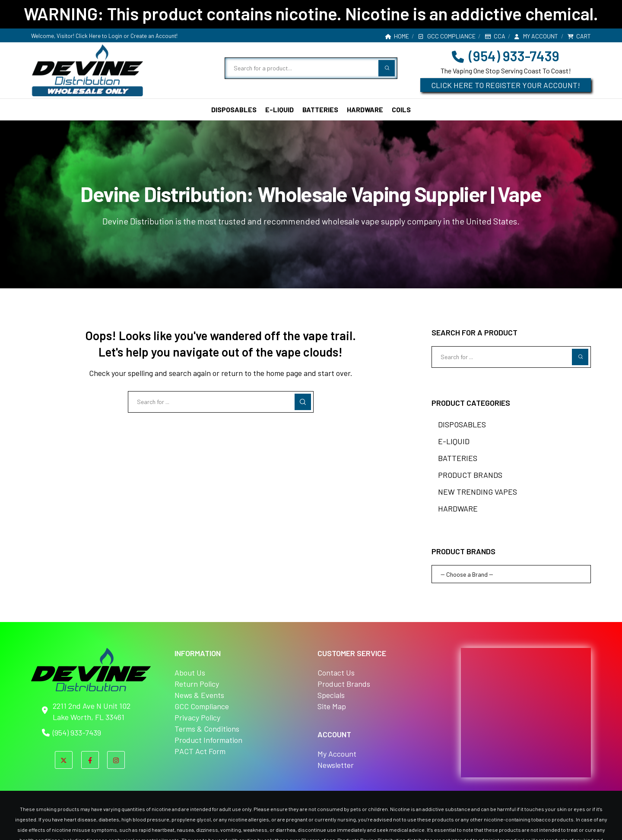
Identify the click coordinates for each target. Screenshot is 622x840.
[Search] (303, 402)
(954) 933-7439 (506, 56)
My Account (337, 754)
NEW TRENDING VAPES (478, 492)
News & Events (199, 695)
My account (536, 36)
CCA (495, 36)
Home (397, 36)
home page (284, 373)
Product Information (208, 740)
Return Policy (197, 684)
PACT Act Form (200, 751)
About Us (190, 673)
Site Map (332, 706)
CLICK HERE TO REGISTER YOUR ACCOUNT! (506, 85)
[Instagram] (116, 760)
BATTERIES (458, 458)
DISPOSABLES (462, 424)
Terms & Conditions (207, 729)
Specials (331, 695)
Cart (579, 36)
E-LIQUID (454, 441)
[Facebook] (90, 760)
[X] (64, 760)
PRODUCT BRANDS (470, 475)
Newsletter (336, 765)
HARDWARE (458, 508)
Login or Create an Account (142, 36)
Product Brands (344, 684)
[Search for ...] (221, 402)
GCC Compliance (447, 36)
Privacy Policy (197, 717)
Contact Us (336, 673)
